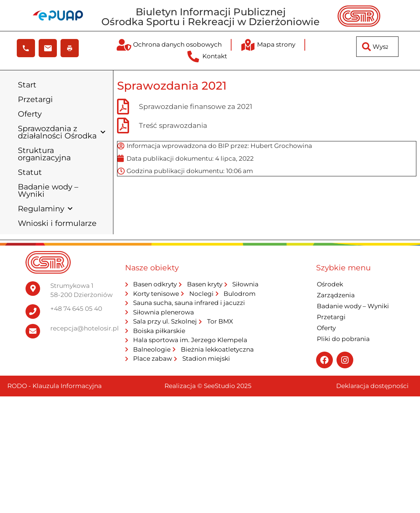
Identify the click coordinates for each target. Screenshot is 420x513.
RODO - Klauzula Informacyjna (55, 386)
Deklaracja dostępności (372, 386)
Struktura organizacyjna (44, 154)
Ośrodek (330, 284)
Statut (30, 172)
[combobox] (377, 47)
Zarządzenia (336, 295)
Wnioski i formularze (57, 223)
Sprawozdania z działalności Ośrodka (62, 132)
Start (27, 85)
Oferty (30, 114)
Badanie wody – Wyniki (48, 190)
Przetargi (35, 99)
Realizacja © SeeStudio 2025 (208, 386)
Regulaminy (45, 209)
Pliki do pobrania (343, 339)
